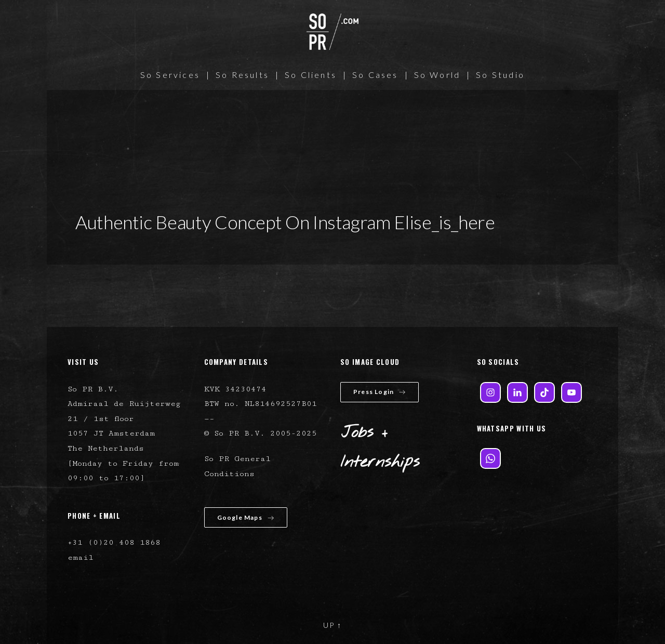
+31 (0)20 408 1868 (114, 542)
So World (437, 75)
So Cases (375, 75)
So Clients (311, 75)
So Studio (500, 75)
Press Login (380, 392)
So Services (170, 75)
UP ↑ (332, 625)
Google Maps (246, 517)
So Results (242, 75)
